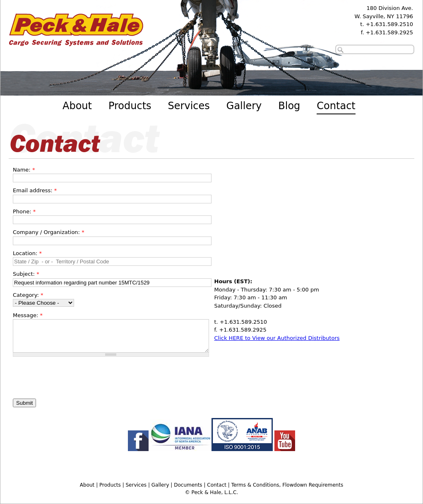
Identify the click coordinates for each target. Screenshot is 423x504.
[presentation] (76, 377)
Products (130, 106)
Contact (336, 106)
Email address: (35, 190)
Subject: (26, 274)
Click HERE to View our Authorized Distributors (277, 338)
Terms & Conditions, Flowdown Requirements (287, 485)
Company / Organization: (49, 232)
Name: (24, 170)
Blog (289, 106)
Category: (28, 295)
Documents (188, 485)
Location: (27, 253)
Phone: (24, 211)
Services (189, 106)
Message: (28, 315)
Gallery (244, 106)
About (77, 106)
